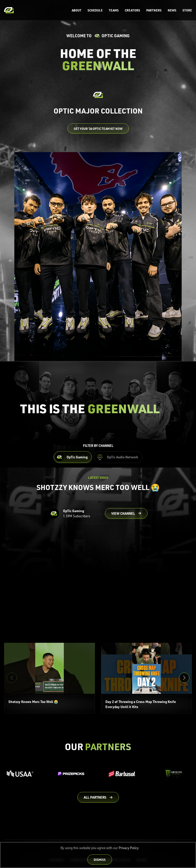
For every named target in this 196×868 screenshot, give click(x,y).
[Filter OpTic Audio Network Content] (118, 457)
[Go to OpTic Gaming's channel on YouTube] (126, 513)
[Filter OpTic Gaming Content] (73, 457)
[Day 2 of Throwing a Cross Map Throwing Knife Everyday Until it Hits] (146, 678)
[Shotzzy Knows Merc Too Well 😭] (50, 678)
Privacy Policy (129, 848)
